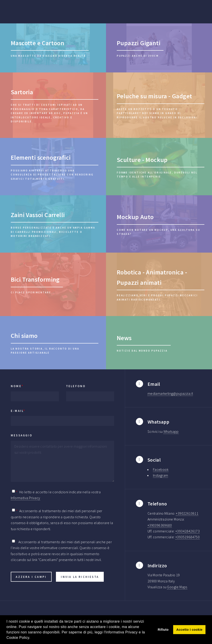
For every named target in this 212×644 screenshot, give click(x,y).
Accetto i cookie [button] (189, 630)
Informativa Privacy (25, 498)
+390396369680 (160, 525)
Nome (17, 386)
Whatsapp (171, 431)
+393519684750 (188, 537)
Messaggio (22, 435)
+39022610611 (187, 513)
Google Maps (177, 587)
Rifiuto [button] (163, 630)
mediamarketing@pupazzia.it (170, 393)
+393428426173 (188, 531)
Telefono (76, 386)
